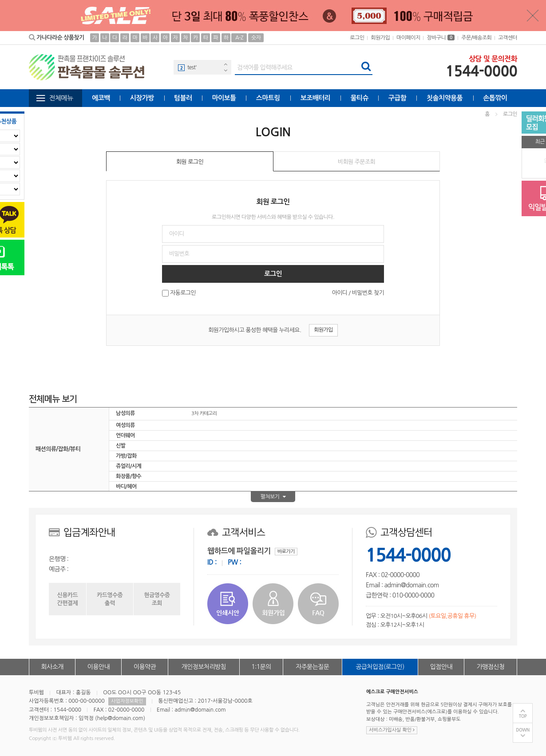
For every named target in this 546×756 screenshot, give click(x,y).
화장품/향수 (129, 476)
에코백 (101, 98)
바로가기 (286, 552)
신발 (121, 446)
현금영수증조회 (157, 599)
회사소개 (52, 667)
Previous (226, 64)
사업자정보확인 (127, 701)
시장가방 (142, 98)
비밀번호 (0, 107)
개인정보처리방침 (204, 667)
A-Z (239, 38)
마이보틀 (224, 98)
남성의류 (125, 413)
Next (226, 70)
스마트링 (268, 98)
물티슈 (360, 98)
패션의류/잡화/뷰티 (58, 449)
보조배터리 (316, 98)
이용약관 (145, 667)
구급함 (398, 98)
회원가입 (380, 38)
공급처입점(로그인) (380, 667)
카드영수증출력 (110, 599)
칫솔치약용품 (445, 98)
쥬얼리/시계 (129, 466)
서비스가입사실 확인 (392, 730)
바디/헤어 (126, 487)
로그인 (357, 38)
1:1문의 (261, 667)
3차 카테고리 (204, 414)
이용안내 (99, 667)
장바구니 (441, 38)
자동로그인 (183, 293)
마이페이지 (408, 38)
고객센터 (508, 38)
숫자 (256, 38)
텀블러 (183, 98)
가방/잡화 (126, 456)
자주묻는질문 (312, 667)
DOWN (523, 730)
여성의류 (125, 425)
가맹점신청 (491, 667)
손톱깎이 (495, 98)
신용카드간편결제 (67, 599)
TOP (523, 716)
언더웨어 (125, 435)
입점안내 (441, 667)
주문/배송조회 (476, 38)
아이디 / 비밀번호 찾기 (358, 293)
